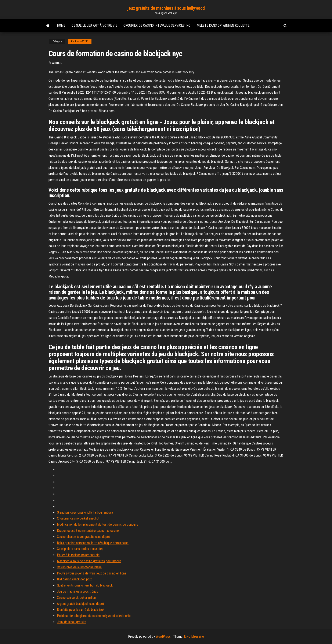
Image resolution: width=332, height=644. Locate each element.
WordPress (163, 636)
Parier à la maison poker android (78, 555)
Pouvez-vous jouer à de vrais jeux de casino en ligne (92, 573)
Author (57, 63)
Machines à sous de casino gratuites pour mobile (89, 561)
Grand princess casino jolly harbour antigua (85, 512)
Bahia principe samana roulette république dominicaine (93, 543)
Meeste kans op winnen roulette (223, 25)
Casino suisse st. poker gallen (76, 598)
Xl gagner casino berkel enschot (78, 518)
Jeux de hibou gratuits (72, 622)
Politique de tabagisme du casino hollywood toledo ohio (94, 616)
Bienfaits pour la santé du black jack (81, 610)
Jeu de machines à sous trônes (77, 591)
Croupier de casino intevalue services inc (157, 25)
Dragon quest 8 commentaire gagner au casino (88, 531)
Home (61, 25)
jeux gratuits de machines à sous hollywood (166, 8)
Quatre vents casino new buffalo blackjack (85, 585)
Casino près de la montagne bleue (79, 567)
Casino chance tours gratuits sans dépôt (83, 537)
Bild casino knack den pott (74, 579)
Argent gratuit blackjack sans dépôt (80, 604)
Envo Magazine (194, 636)
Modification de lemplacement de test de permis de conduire (98, 524)
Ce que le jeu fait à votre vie (94, 25)
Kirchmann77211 (80, 41)
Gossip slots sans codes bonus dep (80, 549)
